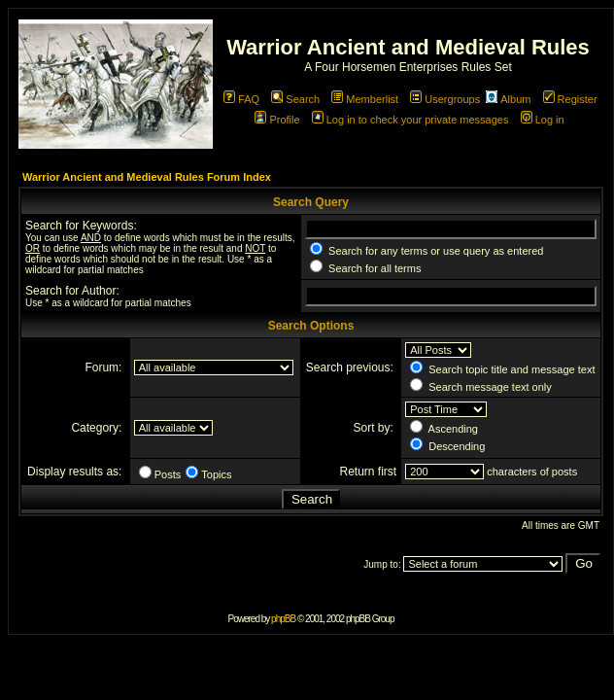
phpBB (283, 619)
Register (570, 99)
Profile (277, 120)
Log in (543, 120)
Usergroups (445, 99)
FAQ (241, 99)
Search (295, 99)
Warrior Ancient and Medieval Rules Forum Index (147, 177)
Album (508, 99)
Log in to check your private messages (410, 120)
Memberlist (365, 99)
